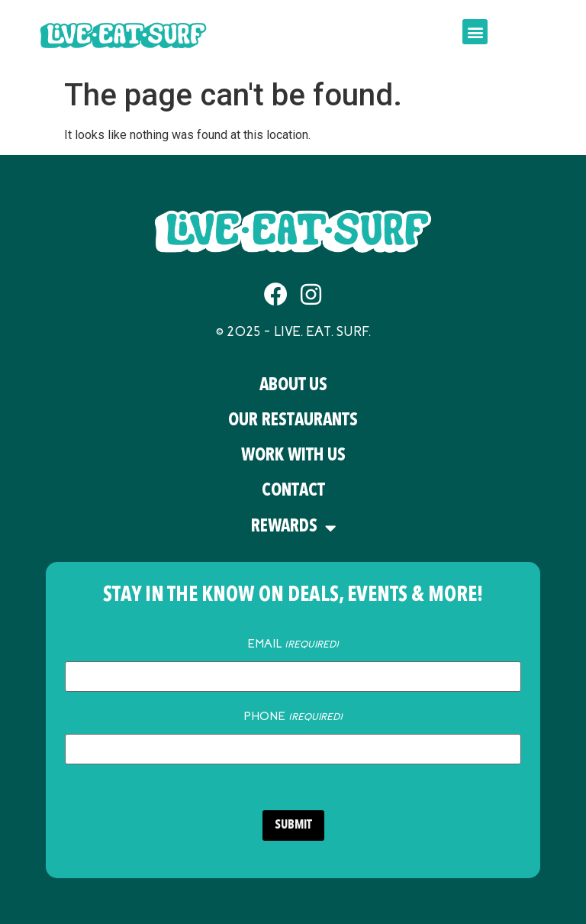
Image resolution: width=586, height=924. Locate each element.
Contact (293, 491)
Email (293, 644)
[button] (475, 32)
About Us (293, 386)
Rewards (293, 528)
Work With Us (293, 456)
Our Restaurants (293, 421)
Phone (293, 716)
